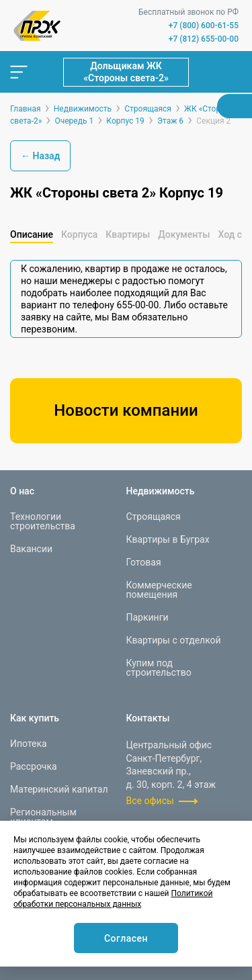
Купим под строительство (159, 668)
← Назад (40, 156)
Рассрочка (34, 766)
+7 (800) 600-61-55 (204, 26)
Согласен (126, 938)
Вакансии (31, 549)
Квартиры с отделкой (174, 640)
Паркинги (148, 617)
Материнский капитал (59, 789)
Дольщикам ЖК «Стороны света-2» (126, 72)
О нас (22, 491)
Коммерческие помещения (159, 590)
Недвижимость (161, 491)
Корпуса (79, 234)
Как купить (35, 718)
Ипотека (29, 744)
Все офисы (150, 801)
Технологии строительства (43, 521)
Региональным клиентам (43, 817)
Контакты (148, 718)
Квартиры (128, 234)
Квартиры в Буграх (168, 539)
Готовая (144, 562)
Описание (32, 234)
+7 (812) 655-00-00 (204, 39)
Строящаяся (154, 517)
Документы (184, 234)
